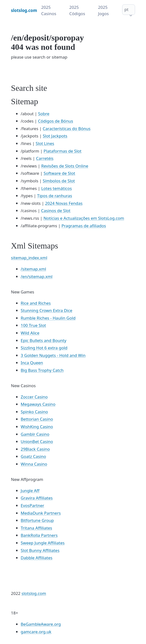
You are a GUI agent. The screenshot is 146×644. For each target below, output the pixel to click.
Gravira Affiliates (37, 498)
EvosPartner (32, 505)
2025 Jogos (103, 10)
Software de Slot (59, 173)
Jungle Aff (30, 491)
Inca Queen (32, 363)
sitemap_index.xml (29, 258)
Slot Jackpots (55, 136)
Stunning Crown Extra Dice (46, 310)
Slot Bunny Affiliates (40, 550)
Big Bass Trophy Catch (42, 370)
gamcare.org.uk (36, 632)
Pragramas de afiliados (84, 226)
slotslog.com (34, 593)
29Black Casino (35, 449)
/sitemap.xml (33, 269)
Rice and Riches (36, 303)
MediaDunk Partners (41, 513)
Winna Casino (34, 464)
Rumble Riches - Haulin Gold (48, 318)
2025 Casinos (49, 10)
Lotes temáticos (56, 188)
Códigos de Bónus (55, 121)
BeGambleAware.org (41, 624)
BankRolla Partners (39, 535)
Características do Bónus (67, 129)
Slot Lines (45, 143)
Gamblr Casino (35, 434)
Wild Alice (30, 333)
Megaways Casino (38, 404)
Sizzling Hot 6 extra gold (44, 348)
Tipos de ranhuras (55, 196)
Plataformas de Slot (63, 151)
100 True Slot (33, 325)
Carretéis (45, 158)
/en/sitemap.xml (37, 276)
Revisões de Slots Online (65, 166)
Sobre (44, 114)
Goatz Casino (33, 456)
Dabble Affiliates (36, 558)
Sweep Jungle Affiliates (43, 543)
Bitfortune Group (37, 520)
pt (126, 9)
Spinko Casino (34, 412)
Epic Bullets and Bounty (44, 340)
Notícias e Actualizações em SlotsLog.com (84, 218)
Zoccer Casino (34, 397)
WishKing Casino (37, 427)
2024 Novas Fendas (64, 203)
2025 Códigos (77, 10)
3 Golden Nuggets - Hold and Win (53, 355)
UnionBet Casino (37, 441)
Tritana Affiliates (36, 528)
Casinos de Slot (56, 211)
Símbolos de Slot (59, 181)
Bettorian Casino (37, 419)
